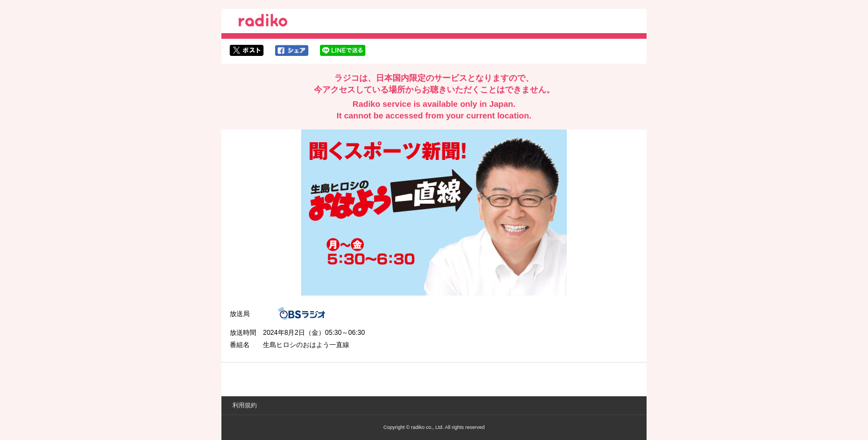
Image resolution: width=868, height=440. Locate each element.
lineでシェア (343, 50)
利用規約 (245, 405)
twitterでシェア (247, 50)
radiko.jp (263, 22)
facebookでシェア (292, 50)
